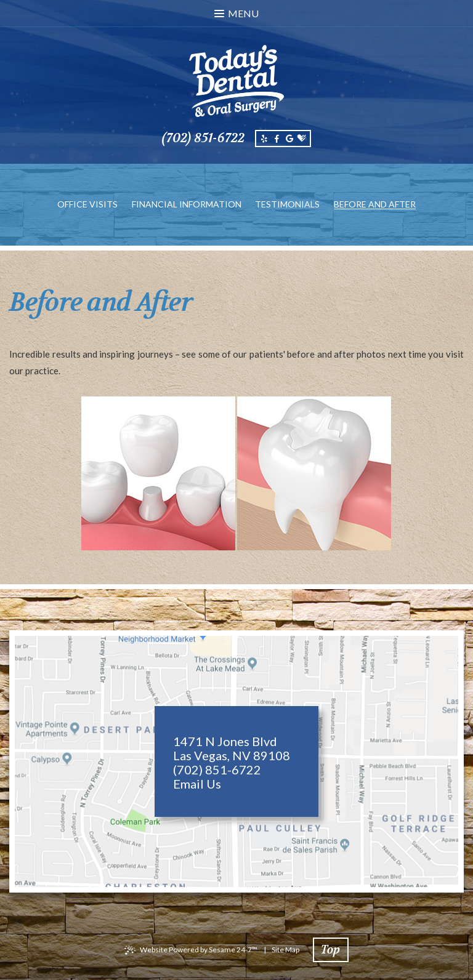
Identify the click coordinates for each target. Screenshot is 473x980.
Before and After (375, 204)
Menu (236, 13)
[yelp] (264, 139)
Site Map (285, 950)
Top (330, 950)
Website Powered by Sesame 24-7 (199, 950)
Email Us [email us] (197, 784)
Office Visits (87, 204)
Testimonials (287, 204)
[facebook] (277, 139)
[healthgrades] (302, 139)
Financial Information (187, 204)
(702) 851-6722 (203, 138)
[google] (289, 139)
